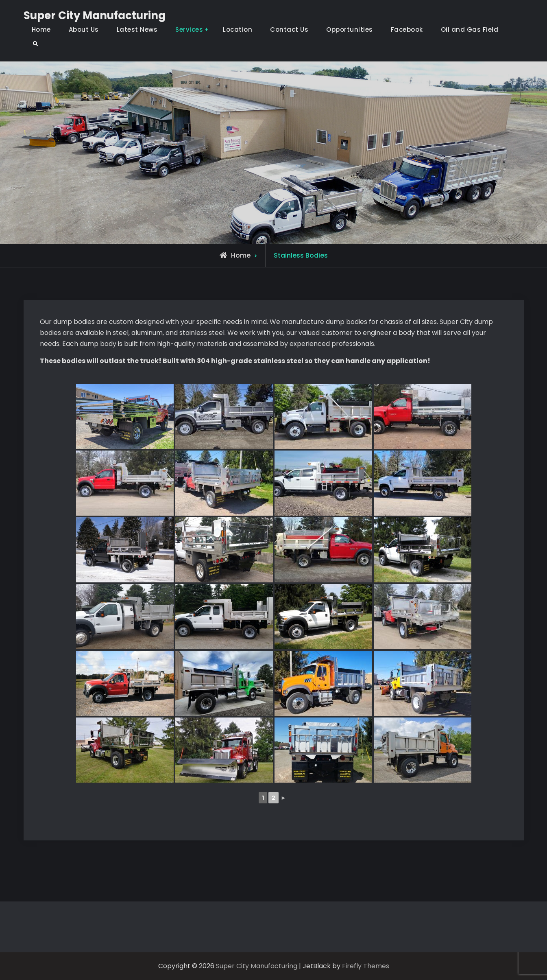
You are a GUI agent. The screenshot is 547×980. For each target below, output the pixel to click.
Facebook (407, 30)
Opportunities (350, 30)
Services (189, 30)
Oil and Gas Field (470, 30)
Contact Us (289, 30)
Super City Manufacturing (95, 15)
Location (238, 30)
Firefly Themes (366, 966)
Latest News (137, 30)
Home (41, 30)
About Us (84, 30)
